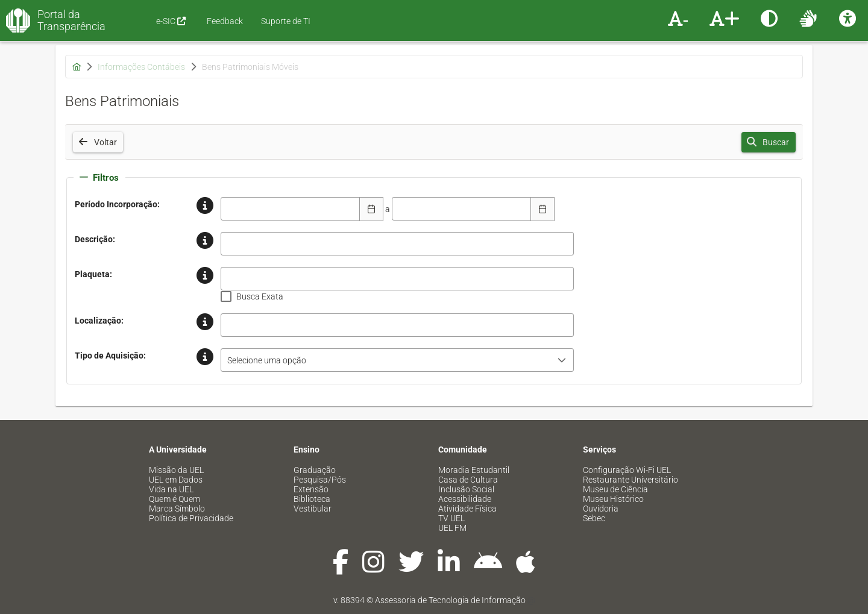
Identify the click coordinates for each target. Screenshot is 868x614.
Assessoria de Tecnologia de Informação (450, 600)
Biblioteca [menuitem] (312, 499)
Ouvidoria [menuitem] (601, 509)
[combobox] (291, 209)
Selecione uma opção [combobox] (267, 360)
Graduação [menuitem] (315, 470)
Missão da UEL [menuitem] (176, 470)
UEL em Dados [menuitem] (176, 480)
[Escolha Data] (371, 209)
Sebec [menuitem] (594, 518)
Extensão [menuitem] (311, 489)
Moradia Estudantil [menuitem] (474, 470)
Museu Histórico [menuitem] (613, 499)
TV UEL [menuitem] (451, 518)
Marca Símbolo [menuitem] (177, 509)
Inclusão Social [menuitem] (466, 489)
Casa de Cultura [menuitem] (468, 480)
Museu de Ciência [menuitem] (615, 489)
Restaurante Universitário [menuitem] (631, 480)
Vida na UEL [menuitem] (171, 489)
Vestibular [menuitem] (313, 509)
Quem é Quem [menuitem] (175, 499)
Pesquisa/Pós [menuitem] (320, 480)
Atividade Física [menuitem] (467, 509)
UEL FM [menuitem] (452, 528)
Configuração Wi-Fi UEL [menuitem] (627, 470)
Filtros (99, 178)
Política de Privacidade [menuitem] (191, 518)
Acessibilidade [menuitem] (465, 499)
